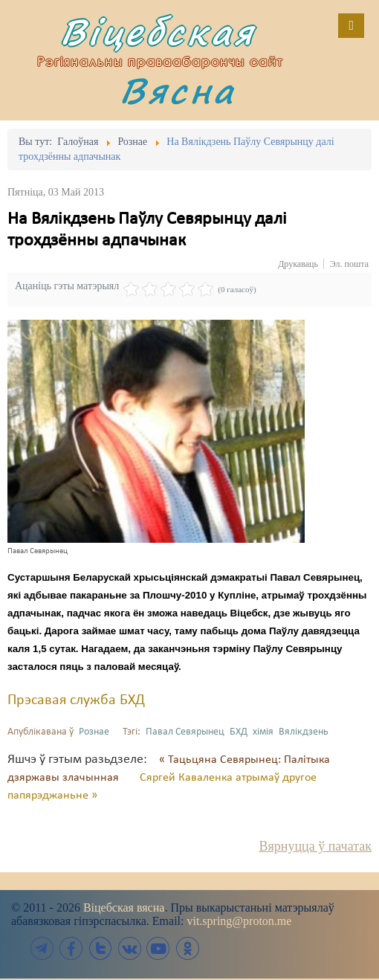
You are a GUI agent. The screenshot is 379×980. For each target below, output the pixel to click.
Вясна (178, 90)
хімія (263, 732)
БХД (239, 732)
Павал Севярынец (185, 732)
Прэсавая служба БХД (76, 700)
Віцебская (158, 32)
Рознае (94, 732)
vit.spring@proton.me (239, 921)
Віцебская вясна (124, 908)
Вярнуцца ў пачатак (315, 846)
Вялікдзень (304, 732)
